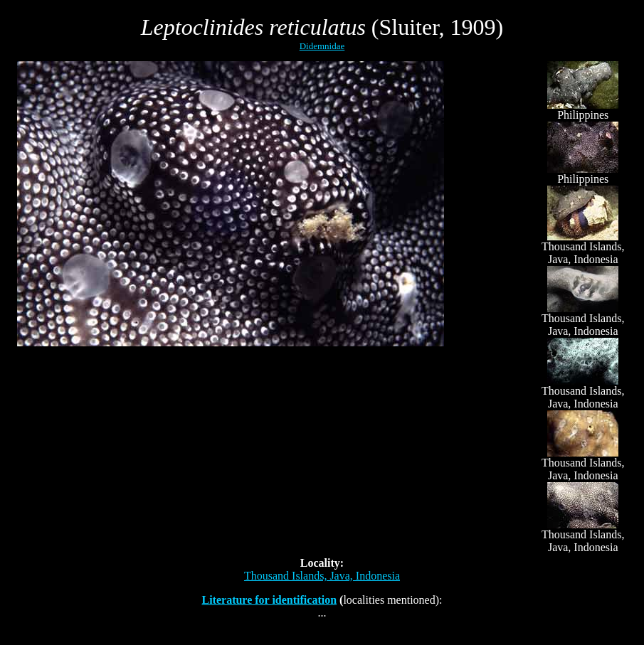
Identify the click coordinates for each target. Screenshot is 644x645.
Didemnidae (322, 46)
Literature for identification (269, 600)
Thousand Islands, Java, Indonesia (322, 576)
